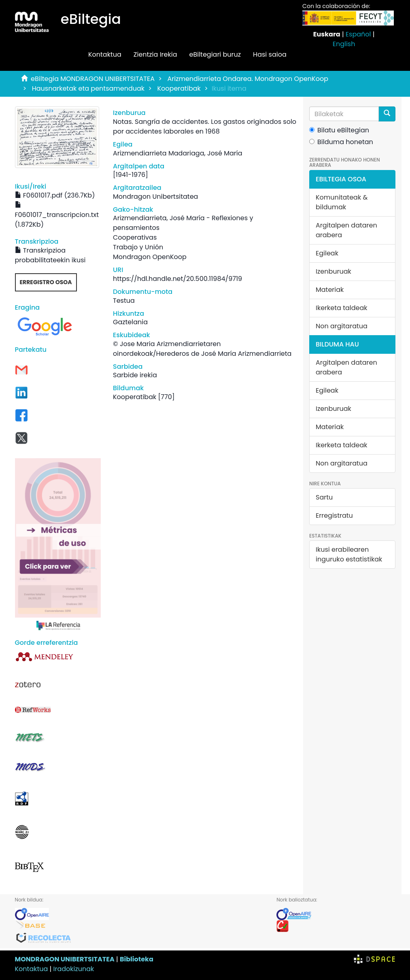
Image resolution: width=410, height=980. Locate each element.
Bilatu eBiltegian (339, 130)
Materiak (330, 290)
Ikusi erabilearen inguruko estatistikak (349, 554)
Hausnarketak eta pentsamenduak (88, 88)
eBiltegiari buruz (215, 54)
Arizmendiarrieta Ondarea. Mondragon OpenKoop (248, 79)
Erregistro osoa (46, 282)
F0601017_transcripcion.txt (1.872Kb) (57, 215)
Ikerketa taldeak (342, 308)
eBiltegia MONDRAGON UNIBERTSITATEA (93, 79)
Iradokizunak (74, 969)
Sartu (324, 497)
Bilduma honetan (341, 142)
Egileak (327, 253)
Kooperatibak (179, 88)
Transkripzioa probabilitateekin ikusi (50, 255)
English (344, 44)
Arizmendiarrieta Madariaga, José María (177, 153)
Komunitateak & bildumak (342, 202)
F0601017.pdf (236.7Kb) (55, 195)
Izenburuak (334, 271)
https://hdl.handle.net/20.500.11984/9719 (177, 279)
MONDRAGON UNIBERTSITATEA (65, 959)
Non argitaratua (342, 326)
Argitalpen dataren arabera (346, 230)
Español (358, 34)
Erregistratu (334, 516)
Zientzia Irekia (155, 54)
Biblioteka (137, 959)
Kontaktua (105, 54)
